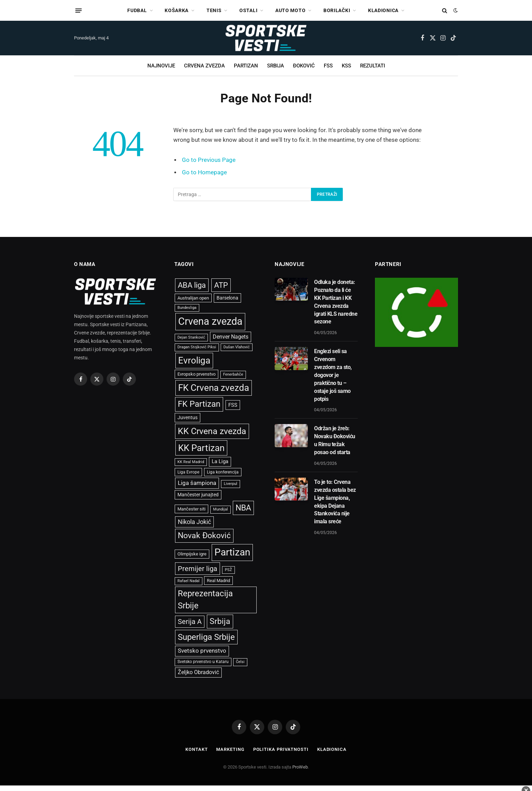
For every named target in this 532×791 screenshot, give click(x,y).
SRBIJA (276, 66)
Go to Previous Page (209, 160)
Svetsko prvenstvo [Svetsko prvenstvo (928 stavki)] (202, 651)
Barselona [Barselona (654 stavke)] (227, 298)
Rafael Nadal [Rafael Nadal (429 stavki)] (189, 581)
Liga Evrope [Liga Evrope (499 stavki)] (188, 472)
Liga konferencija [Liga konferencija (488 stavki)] (223, 472)
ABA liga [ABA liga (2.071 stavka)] (192, 285)
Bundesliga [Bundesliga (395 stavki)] (187, 308)
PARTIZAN (246, 66)
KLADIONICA (383, 10)
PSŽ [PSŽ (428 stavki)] (228, 570)
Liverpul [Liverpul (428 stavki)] (231, 484)
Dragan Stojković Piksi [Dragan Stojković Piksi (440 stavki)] (197, 347)
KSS (346, 66)
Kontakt (196, 749)
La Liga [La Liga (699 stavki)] (220, 461)
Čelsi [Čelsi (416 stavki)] (240, 662)
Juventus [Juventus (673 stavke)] (187, 417)
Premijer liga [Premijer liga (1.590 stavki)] (198, 569)
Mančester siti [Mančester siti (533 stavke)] (191, 509)
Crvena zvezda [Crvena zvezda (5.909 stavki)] (210, 321)
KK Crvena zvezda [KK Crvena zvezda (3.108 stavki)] (212, 431)
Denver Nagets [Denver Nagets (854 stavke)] (231, 337)
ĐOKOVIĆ (304, 66)
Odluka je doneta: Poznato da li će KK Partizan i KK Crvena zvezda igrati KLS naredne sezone (336, 302)
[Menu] (79, 10)
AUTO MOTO (290, 10)
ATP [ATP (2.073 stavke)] (221, 285)
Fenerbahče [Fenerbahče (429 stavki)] (233, 374)
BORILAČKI (337, 10)
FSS (328, 66)
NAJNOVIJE (161, 66)
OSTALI (248, 10)
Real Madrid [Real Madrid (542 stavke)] (218, 581)
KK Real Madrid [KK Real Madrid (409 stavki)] (191, 462)
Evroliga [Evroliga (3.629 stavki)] (194, 360)
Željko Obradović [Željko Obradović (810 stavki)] (198, 672)
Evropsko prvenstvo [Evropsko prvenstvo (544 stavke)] (196, 374)
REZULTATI (373, 66)
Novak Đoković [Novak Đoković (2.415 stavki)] (204, 536)
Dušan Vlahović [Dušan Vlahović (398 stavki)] (237, 347)
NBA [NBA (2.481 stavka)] (243, 508)
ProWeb (300, 767)
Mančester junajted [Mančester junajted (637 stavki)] (198, 495)
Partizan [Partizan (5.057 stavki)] (232, 552)
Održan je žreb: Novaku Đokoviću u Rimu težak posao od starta (335, 440)
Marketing (230, 749)
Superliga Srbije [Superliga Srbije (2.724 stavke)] (206, 637)
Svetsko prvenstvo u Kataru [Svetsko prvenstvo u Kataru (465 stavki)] (203, 662)
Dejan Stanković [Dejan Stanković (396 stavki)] (191, 337)
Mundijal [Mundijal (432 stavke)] (221, 509)
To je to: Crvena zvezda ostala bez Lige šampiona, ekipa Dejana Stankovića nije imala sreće (335, 502)
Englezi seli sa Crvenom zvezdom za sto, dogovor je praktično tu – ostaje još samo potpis (333, 375)
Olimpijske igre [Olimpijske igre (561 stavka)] (192, 554)
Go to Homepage (204, 172)
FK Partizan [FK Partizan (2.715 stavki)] (199, 404)
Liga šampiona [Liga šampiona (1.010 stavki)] (197, 483)
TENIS (214, 10)
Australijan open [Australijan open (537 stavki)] (193, 298)
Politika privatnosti (281, 749)
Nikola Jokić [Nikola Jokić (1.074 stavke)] (194, 522)
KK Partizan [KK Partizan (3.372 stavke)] (201, 448)
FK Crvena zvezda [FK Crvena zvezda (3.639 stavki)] (214, 388)
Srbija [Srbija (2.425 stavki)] (220, 621)
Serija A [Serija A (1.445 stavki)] (190, 622)
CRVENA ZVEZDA (204, 66)
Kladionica (332, 749)
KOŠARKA (177, 10)
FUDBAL (137, 10)
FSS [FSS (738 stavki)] (233, 405)
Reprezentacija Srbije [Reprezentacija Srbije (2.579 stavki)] (205, 600)
